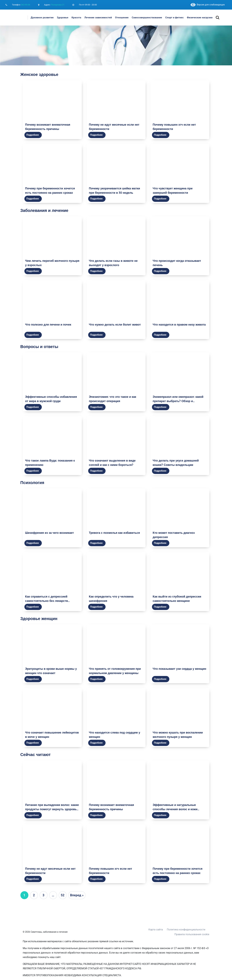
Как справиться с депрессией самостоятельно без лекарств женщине (47, 601)
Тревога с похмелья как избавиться (114, 533)
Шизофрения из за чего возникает (50, 533)
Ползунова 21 (58, 5)
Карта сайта (156, 930)
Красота (76, 18)
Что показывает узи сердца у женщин (180, 669)
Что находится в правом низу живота (179, 325)
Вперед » (77, 895)
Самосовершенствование (147, 18)
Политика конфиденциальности (186, 930)
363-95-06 (26, 5)
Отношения (122, 18)
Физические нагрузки (200, 18)
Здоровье (63, 18)
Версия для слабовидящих (208, 5)
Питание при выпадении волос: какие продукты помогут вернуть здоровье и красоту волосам (52, 809)
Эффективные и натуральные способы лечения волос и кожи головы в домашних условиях (175, 809)
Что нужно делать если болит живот (115, 325)
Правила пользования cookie (192, 934)
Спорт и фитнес (175, 18)
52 (63, 895)
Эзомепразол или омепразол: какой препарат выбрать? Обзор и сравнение (178, 401)
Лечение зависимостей (98, 18)
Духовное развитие (42, 18)
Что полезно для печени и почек (48, 325)
